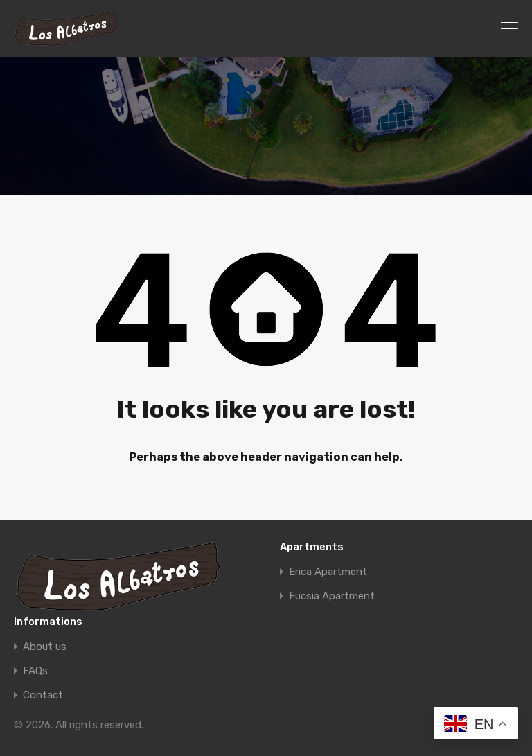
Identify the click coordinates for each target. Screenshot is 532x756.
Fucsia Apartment (332, 596)
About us (45, 647)
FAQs (35, 671)
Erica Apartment (328, 572)
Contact (43, 695)
